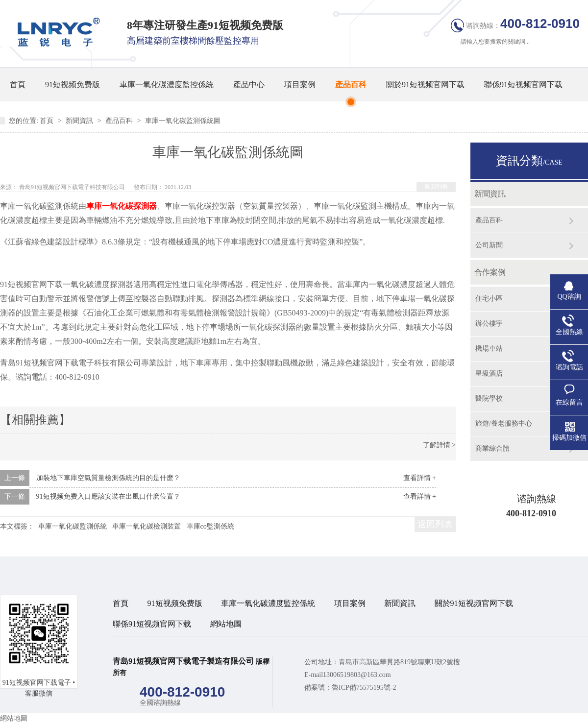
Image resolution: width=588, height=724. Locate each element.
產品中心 (249, 84)
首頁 (18, 84)
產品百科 (351, 84)
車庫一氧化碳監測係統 (73, 526)
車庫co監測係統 (210, 526)
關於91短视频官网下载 (425, 84)
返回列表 (436, 187)
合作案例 (490, 272)
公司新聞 (489, 245)
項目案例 (300, 84)
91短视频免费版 (73, 84)
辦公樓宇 (489, 324)
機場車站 (489, 349)
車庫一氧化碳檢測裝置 (147, 526)
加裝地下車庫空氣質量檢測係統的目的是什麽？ (108, 478)
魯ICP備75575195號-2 (364, 688)
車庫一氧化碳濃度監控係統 (167, 84)
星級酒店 (489, 374)
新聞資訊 (80, 121)
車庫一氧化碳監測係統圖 (183, 121)
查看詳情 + (420, 478)
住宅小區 (489, 299)
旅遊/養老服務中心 (504, 423)
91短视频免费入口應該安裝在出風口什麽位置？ (108, 496)
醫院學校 (489, 398)
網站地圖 (226, 624)
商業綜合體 (492, 448)
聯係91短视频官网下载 (523, 84)
